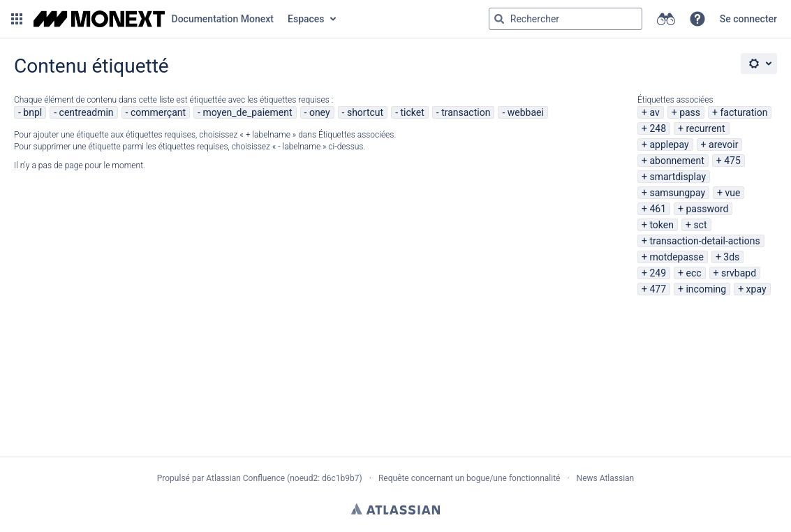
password (707, 209)
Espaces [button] (306, 19)
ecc (693, 273)
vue (733, 193)
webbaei (526, 112)
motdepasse (677, 257)
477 (658, 289)
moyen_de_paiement (247, 112)
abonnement (677, 161)
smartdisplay (678, 177)
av (654, 112)
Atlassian (395, 509)
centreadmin (87, 112)
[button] (17, 19)
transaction (466, 112)
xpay (756, 289)
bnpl (32, 112)
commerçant (158, 112)
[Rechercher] (499, 19)
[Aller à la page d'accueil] (154, 19)
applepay (669, 145)
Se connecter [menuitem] (748, 19)
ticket (413, 112)
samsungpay (677, 193)
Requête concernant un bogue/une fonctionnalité (470, 478)
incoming (706, 289)
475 (732, 161)
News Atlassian (606, 478)
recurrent (705, 128)
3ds (731, 257)
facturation (744, 112)
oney (320, 112)
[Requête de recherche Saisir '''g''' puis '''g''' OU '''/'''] (565, 19)
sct (700, 225)
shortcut (365, 112)
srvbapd (739, 273)
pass (690, 112)
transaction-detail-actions (704, 241)
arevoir (723, 145)
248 (658, 128)
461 (658, 209)
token (661, 225)
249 (658, 273)
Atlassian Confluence (245, 478)
